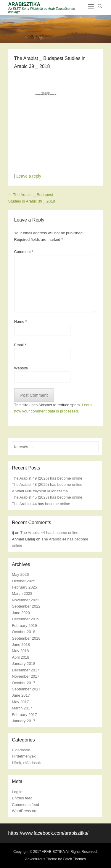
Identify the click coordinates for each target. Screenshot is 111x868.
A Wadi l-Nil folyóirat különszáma (40, 491)
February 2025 (24, 587)
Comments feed (25, 805)
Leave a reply (29, 176)
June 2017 (21, 695)
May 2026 (20, 574)
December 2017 (26, 670)
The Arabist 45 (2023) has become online (47, 497)
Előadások (21, 750)
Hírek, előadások (26, 763)
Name (21, 321)
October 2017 (24, 683)
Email (20, 345)
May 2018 (20, 651)
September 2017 (26, 689)
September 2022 (26, 606)
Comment (24, 252)
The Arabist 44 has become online (41, 504)
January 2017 (24, 721)
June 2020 (21, 613)
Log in (17, 792)
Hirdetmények (24, 756)
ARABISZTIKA (24, 4)
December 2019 (26, 619)
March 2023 (22, 593)
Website (21, 368)
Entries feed (22, 798)
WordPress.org (25, 811)
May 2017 (20, 702)
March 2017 (22, 708)
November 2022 (26, 600)
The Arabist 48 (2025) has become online (47, 484)
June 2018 (21, 645)
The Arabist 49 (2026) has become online (47, 478)
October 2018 (24, 632)
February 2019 (24, 626)
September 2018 (26, 638)
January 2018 (24, 664)
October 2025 (24, 581)
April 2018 (21, 657)
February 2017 (24, 715)
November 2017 (26, 676)
